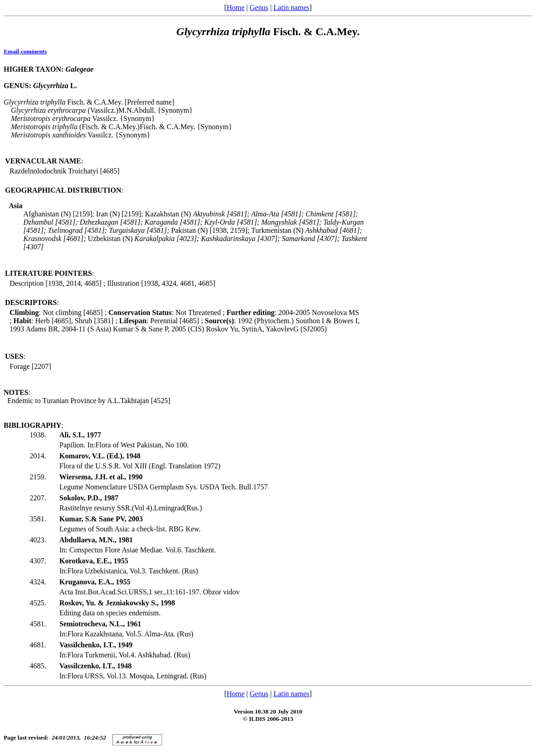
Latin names (292, 8)
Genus (259, 8)
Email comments (25, 51)
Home (235, 8)
